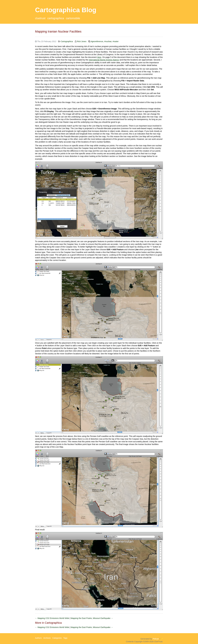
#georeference (97, 41)
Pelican (156, 639)
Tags (65, 638)
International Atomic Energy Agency (104, 60)
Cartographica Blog (66, 10)
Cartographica (56, 18)
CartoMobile (73, 18)
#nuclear (108, 41)
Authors (38, 638)
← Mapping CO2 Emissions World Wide (52, 618)
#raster (116, 41)
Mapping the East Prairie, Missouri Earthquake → (92, 618)
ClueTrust (40, 18)
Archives (47, 638)
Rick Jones (82, 41)
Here (99, 57)
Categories (57, 638)
